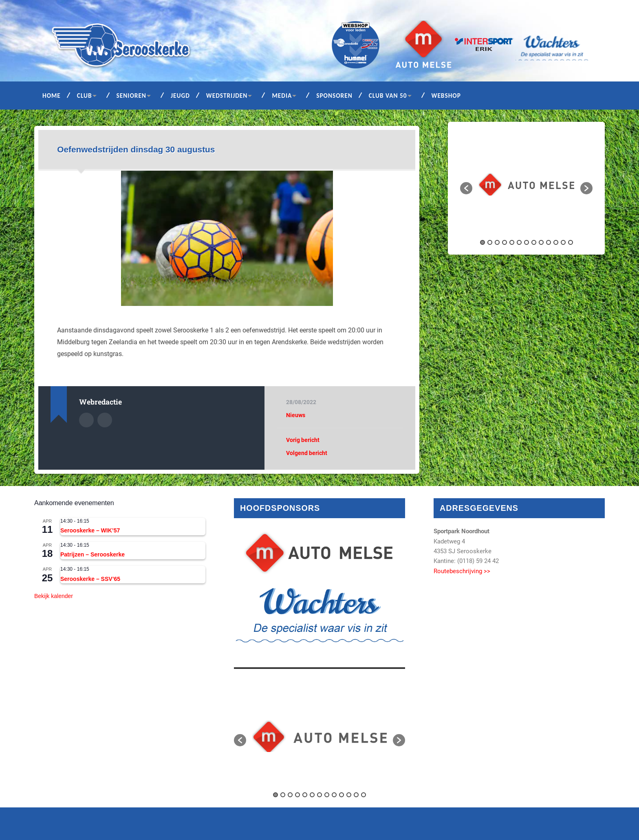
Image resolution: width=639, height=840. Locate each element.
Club (85, 96)
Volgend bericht (307, 453)
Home (52, 96)
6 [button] (519, 242)
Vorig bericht (303, 440)
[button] (466, 188)
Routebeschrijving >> (462, 571)
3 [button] (497, 242)
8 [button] (534, 242)
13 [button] (571, 242)
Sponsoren (334, 96)
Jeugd (180, 96)
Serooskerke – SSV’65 (90, 579)
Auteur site (105, 420)
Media (282, 96)
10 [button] (549, 242)
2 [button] (490, 242)
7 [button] (527, 242)
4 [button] (505, 242)
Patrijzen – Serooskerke (93, 554)
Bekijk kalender (54, 596)
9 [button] (541, 242)
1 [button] (483, 242)
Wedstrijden (227, 96)
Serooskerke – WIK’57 (90, 530)
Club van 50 (388, 96)
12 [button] (563, 242)
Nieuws (296, 415)
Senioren (131, 96)
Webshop (446, 96)
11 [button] (556, 242)
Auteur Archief (86, 420)
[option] (526, 184)
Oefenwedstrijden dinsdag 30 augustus (136, 149)
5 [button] (512, 242)
